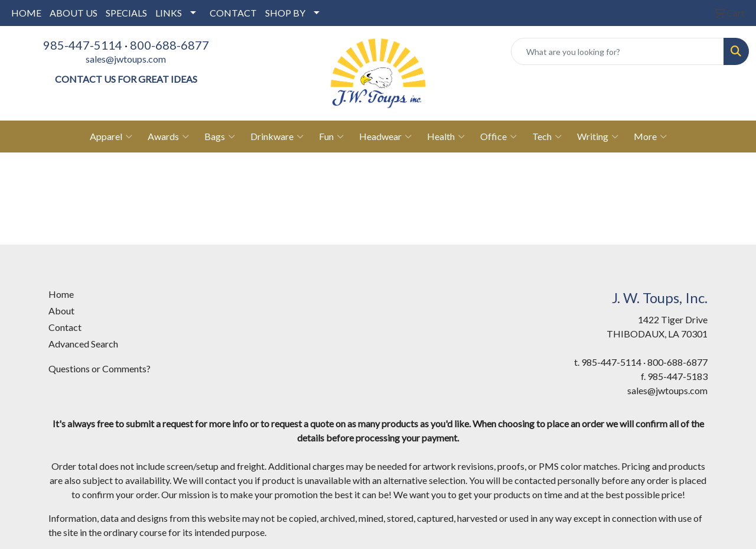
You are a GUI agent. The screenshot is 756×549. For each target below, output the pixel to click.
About (61, 311)
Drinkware (277, 137)
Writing (598, 137)
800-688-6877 (170, 45)
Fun (331, 137)
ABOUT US (74, 13)
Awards (168, 137)
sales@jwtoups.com (126, 59)
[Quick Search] (617, 51)
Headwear (385, 137)
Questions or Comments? (100, 368)
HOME (26, 13)
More (650, 137)
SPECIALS (126, 13)
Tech (547, 137)
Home (61, 294)
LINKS (169, 13)
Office (498, 137)
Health (446, 137)
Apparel (111, 137)
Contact (65, 327)
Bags (220, 137)
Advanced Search (83, 344)
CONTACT (233, 13)
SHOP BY (285, 13)
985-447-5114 (83, 45)
